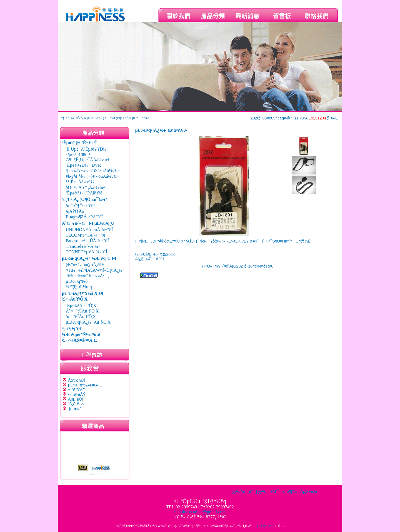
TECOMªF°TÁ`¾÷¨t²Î (86, 235)
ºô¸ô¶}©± (289, 491)
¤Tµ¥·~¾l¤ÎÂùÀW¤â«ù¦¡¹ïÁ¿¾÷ (95, 270)
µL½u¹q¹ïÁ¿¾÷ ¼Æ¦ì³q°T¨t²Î (108, 118)
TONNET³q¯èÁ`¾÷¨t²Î (87, 252)
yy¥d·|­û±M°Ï (268, 491)
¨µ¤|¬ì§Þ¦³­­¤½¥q (263, 526)
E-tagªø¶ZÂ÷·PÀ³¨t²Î (84, 217)
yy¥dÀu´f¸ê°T (244, 491)
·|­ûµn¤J (75, 409)
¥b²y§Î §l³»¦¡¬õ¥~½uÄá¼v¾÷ (93, 176)
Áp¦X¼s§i (309, 491)
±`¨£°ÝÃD (77, 390)
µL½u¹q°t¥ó (141, 118)
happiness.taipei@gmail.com (200, 512)
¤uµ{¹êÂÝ (77, 394)
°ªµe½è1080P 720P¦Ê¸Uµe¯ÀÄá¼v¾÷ (88, 157)
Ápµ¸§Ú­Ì (76, 399)
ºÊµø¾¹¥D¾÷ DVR (83, 165)
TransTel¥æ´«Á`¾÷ (83, 246)
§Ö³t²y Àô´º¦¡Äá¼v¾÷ (86, 187)
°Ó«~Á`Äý (76, 118)
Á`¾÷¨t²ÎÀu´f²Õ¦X (82, 311)
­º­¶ (63, 118)
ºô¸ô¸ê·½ (76, 404)
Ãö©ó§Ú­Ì (77, 380)
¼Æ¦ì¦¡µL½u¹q (79, 287)
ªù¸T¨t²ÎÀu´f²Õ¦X (81, 317)
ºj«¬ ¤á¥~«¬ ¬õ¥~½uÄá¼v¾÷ (93, 171)
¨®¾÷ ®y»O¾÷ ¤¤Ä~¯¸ (87, 276)
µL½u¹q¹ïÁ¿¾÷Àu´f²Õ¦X (88, 322)
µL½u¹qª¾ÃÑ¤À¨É (85, 385)
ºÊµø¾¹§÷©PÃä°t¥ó (84, 193)
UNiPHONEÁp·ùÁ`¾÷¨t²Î (89, 230)
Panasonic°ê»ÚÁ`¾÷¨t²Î (87, 241)
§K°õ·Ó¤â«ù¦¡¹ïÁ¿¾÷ (85, 265)
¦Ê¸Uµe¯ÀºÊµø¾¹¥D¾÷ (87, 149)
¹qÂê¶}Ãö (75, 211)
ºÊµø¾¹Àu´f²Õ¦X (81, 305)
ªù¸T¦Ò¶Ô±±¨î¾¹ (80, 206)
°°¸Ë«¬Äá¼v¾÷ (80, 182)
